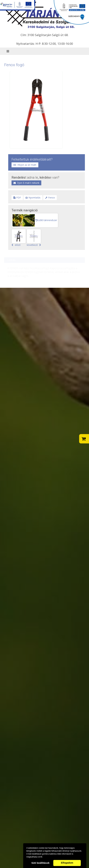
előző (19, 238)
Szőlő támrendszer (46, 220)
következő (34, 238)
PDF (17, 198)
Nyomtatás (33, 198)
